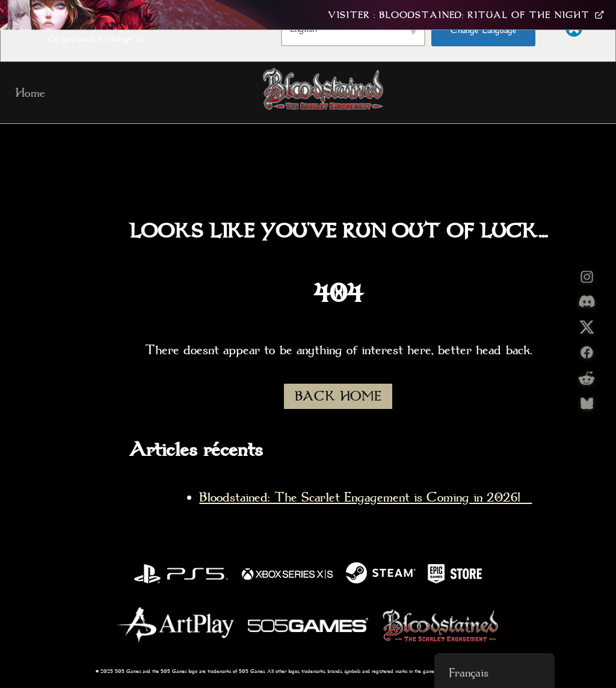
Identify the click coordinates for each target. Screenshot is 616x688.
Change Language (484, 30)
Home (30, 93)
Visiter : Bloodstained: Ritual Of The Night (466, 15)
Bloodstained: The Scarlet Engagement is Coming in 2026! (365, 497)
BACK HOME (338, 396)
